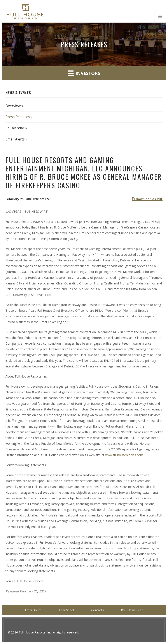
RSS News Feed (132, 610)
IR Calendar (15, 128)
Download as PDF (147, 199)
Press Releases (18, 117)
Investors (84, 73)
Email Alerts (15, 139)
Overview (13, 106)
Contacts (98, 610)
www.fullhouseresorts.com (124, 455)
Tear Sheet (66, 610)
